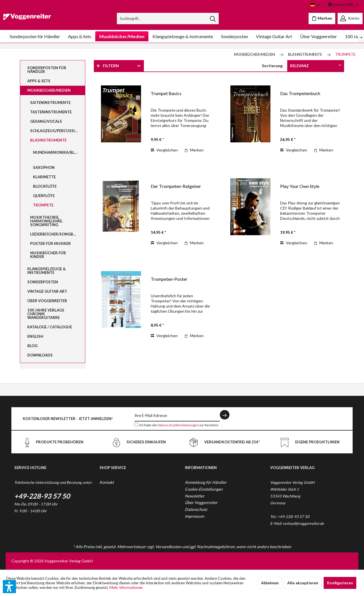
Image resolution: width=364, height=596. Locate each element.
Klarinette (44, 177)
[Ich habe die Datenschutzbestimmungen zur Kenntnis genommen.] (136, 424)
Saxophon (44, 167)
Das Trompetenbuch (300, 93)
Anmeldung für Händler (206, 482)
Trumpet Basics (166, 93)
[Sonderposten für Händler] (35, 36)
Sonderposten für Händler (47, 70)
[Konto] (350, 19)
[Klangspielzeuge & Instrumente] (183, 36)
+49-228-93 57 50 (42, 496)
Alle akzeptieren (303, 583)
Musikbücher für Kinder (48, 255)
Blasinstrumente (48, 140)
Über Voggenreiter (47, 301)
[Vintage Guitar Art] (274, 36)
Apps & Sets (39, 81)
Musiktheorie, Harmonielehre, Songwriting (46, 221)
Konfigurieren (340, 583)
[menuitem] (168, 19)
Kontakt (107, 482)
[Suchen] (213, 19)
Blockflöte (45, 186)
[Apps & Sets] (80, 36)
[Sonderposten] (234, 36)
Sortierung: (273, 66)
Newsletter (195, 496)
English (35, 336)
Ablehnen (270, 583)
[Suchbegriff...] (168, 19)
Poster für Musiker (50, 243)
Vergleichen (164, 150)
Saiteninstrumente (50, 103)
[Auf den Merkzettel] (194, 150)
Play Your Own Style (300, 186)
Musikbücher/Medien (49, 90)
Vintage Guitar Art (47, 291)
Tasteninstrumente (51, 112)
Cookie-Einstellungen (204, 489)
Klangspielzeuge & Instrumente (46, 271)
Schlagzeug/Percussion (55, 131)
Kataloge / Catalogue (50, 327)
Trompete (43, 205)
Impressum (194, 516)
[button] (9, 587)
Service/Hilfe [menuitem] (341, 5)
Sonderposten (43, 282)
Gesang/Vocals (46, 121)
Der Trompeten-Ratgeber (176, 186)
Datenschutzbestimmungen (178, 425)
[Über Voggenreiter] (318, 36)
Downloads (40, 355)
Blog (32, 346)
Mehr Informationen (126, 587)
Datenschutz (196, 509)
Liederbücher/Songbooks (57, 234)
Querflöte (44, 196)
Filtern (108, 66)
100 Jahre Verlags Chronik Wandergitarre (46, 314)
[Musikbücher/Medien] (122, 36)
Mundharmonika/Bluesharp (59, 152)
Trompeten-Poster (169, 279)
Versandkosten (168, 547)
